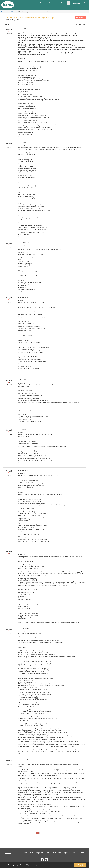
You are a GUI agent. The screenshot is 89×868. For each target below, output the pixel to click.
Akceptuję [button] (80, 865)
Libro (48, 853)
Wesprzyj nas (40, 853)
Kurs (45, 3)
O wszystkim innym (12, 12)
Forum (3, 12)
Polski (8, 852)
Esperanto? (37, 3)
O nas (25, 853)
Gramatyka (53, 3)
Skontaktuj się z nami (78, 853)
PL (85, 3)
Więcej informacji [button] (32, 865)
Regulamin (67, 853)
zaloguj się (77, 3)
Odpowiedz (80, 17)
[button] (69, 3)
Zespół (31, 853)
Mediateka (62, 3)
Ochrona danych (56, 853)
